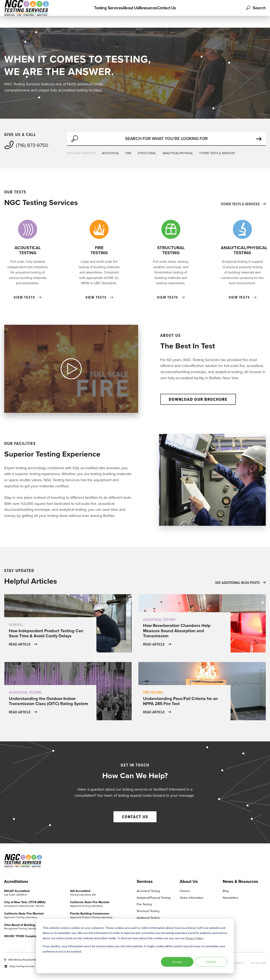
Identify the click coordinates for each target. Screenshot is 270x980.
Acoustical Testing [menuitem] (148, 891)
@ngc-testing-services (20, 966)
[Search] (166, 139)
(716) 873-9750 (26, 145)
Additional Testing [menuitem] (148, 918)
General (16, 625)
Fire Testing (153, 692)
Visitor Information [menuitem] (192, 898)
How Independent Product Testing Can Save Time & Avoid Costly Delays (46, 633)
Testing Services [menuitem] (93, 14)
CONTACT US (135, 817)
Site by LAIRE (258, 963)
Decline (211, 962)
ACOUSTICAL (111, 153)
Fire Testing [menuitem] (144, 905)
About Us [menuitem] (126, 14)
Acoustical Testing (159, 619)
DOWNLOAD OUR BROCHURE (198, 399)
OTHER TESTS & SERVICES (217, 153)
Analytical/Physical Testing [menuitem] (154, 898)
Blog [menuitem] (226, 891)
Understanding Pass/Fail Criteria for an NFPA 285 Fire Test (180, 701)
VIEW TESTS (28, 297)
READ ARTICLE (23, 644)
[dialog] (135, 946)
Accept (177, 962)
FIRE (128, 153)
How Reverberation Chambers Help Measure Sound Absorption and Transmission (177, 631)
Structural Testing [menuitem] (148, 911)
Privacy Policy (194, 938)
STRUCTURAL (147, 153)
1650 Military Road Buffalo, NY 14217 (26, 960)
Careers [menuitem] (185, 891)
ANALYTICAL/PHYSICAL (178, 153)
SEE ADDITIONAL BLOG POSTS (240, 583)
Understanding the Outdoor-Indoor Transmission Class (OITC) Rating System (49, 701)
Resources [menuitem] (153, 14)
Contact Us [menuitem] (182, 14)
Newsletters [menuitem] (231, 898)
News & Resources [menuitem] (240, 881)
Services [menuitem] (145, 881)
